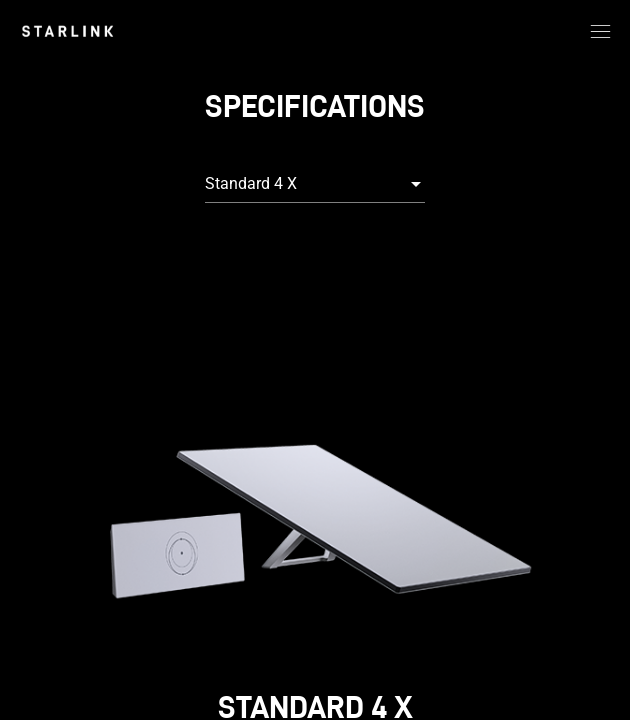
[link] (67, 31)
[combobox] (315, 184)
